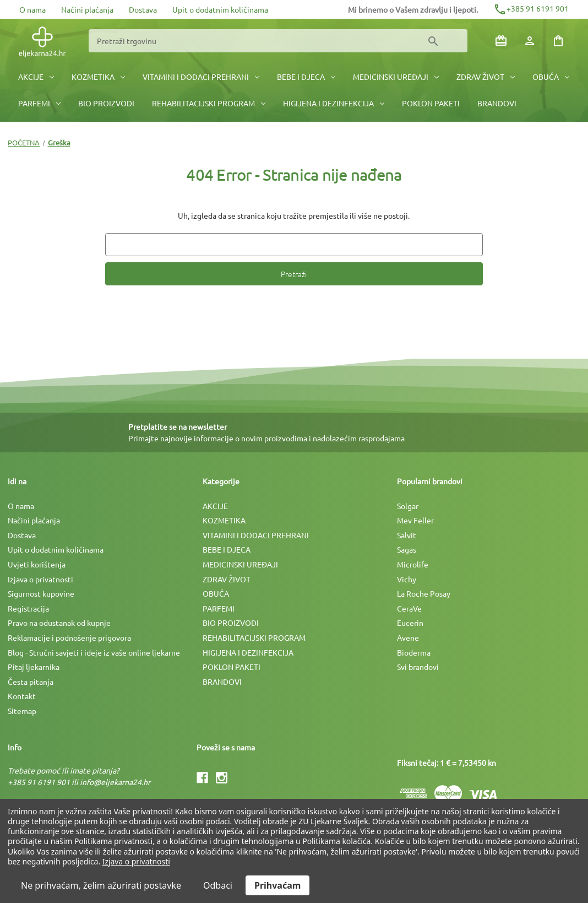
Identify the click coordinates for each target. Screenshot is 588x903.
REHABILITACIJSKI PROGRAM (209, 103)
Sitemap (22, 711)
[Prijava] (530, 41)
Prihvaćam (277, 885)
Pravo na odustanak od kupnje (59, 623)
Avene (408, 637)
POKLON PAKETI (431, 103)
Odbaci (218, 885)
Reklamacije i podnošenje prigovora (69, 637)
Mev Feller (415, 520)
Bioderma (414, 652)
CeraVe (409, 608)
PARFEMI (39, 103)
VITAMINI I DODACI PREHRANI (201, 77)
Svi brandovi (418, 667)
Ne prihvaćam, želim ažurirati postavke (101, 885)
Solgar (408, 506)
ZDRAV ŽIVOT (486, 77)
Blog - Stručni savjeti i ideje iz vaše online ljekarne (94, 652)
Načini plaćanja (87, 9)
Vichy (407, 579)
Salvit (407, 535)
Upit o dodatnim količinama (220, 9)
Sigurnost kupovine (41, 593)
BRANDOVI (497, 103)
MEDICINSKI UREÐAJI (396, 77)
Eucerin (410, 623)
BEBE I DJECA (306, 77)
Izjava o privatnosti (40, 579)
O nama (32, 9)
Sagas (407, 549)
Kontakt (22, 696)
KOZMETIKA (98, 77)
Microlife (413, 564)
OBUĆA (551, 77)
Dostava (143, 9)
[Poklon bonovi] (501, 41)
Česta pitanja (31, 682)
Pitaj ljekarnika (34, 667)
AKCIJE (36, 77)
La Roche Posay (424, 593)
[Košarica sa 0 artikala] (558, 41)
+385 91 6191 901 (531, 8)
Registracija (28, 608)
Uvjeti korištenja (37, 564)
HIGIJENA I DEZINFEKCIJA (334, 103)
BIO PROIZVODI (106, 103)
